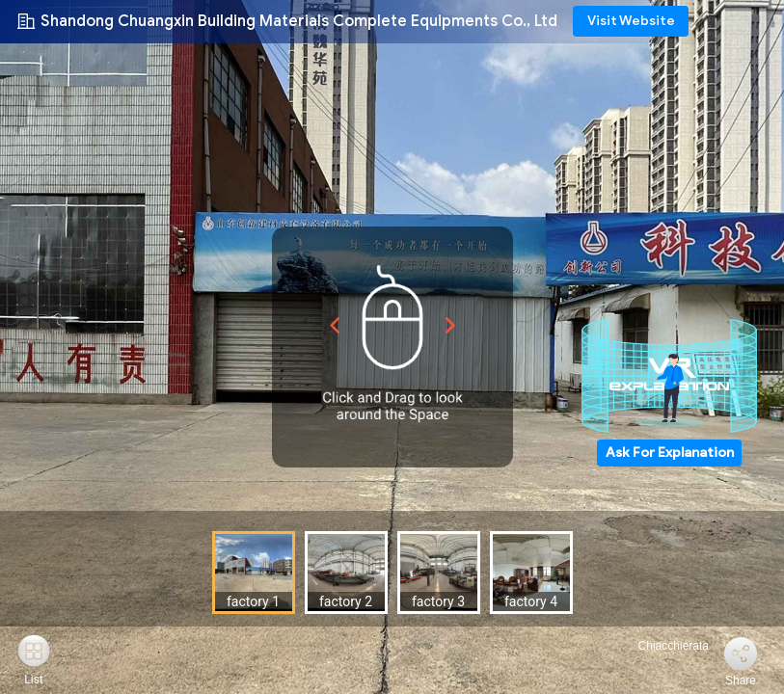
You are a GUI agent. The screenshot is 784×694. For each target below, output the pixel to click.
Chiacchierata (662, 646)
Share (741, 681)
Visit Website (631, 21)
